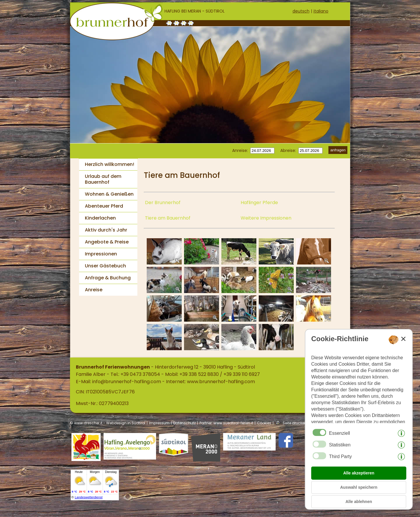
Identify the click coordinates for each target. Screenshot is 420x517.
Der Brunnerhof (163, 203)
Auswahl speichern (359, 487)
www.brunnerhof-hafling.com (221, 382)
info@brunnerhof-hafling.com (127, 382)
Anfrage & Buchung (108, 278)
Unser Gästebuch (105, 266)
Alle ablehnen (359, 502)
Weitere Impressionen (266, 218)
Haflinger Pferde (259, 203)
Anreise (94, 290)
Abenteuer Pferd (104, 206)
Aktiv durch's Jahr (106, 230)
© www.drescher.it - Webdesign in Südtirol (108, 423)
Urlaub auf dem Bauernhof (103, 179)
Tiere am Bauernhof (168, 218)
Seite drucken (295, 423)
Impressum (159, 423)
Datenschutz (184, 423)
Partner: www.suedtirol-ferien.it (226, 423)
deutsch (301, 11)
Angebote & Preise (107, 242)
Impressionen (101, 254)
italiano (321, 11)
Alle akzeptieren (359, 473)
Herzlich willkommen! (110, 164)
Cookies (264, 423)
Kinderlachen (100, 218)
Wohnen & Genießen (109, 194)
